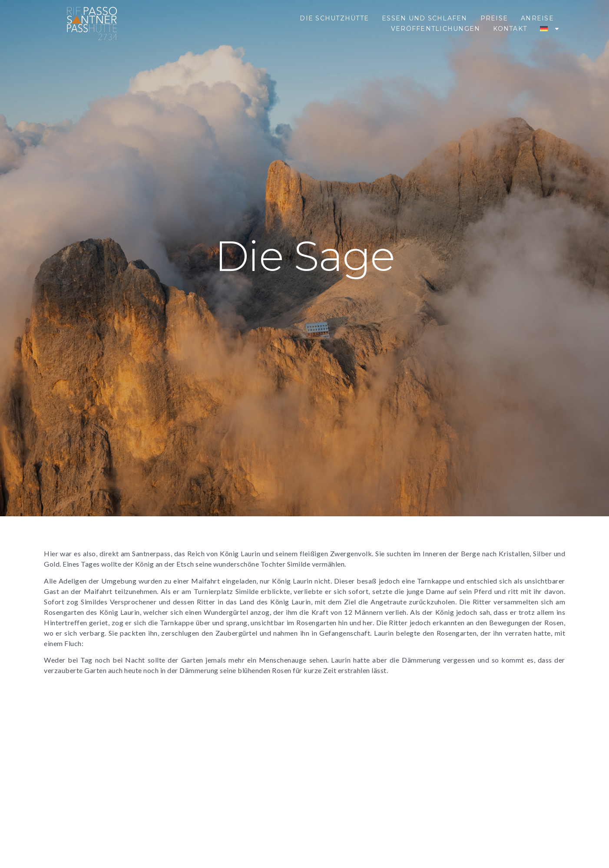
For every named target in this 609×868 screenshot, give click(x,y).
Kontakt (510, 29)
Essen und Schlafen (425, 18)
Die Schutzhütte (334, 18)
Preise (494, 18)
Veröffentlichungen (436, 29)
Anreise (537, 18)
